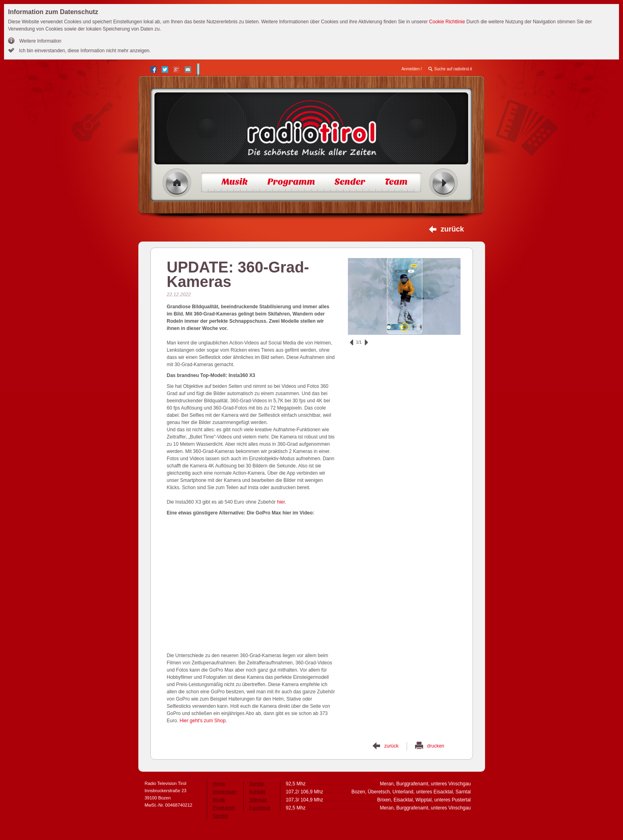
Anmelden (410, 69)
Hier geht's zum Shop (203, 721)
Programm (224, 808)
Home (177, 183)
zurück (452, 229)
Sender (221, 816)
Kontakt (258, 792)
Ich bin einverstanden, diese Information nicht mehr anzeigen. (84, 51)
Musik (219, 800)
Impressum (225, 792)
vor (366, 342)
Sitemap (258, 800)
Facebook (260, 808)
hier (281, 502)
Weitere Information (40, 41)
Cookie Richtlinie (447, 22)
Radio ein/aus (444, 183)
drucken (436, 746)
